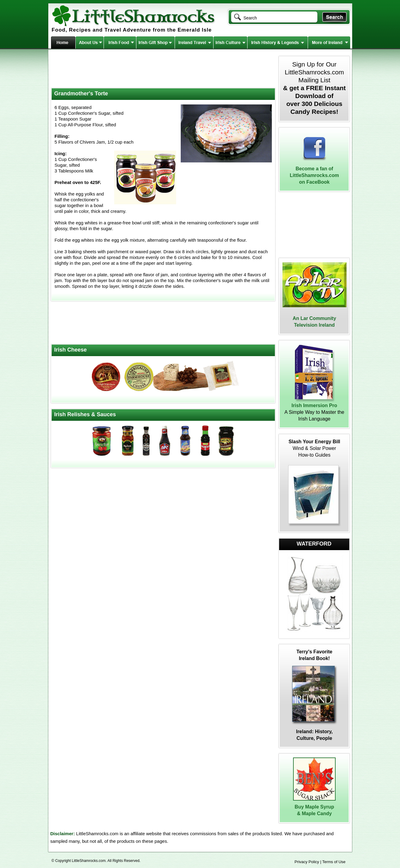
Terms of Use (334, 862)
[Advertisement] (162, 69)
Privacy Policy (307, 862)
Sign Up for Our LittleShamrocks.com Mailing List (315, 88)
